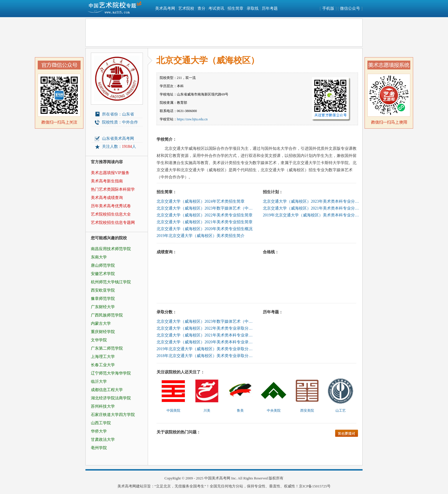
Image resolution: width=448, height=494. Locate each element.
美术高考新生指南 (107, 181)
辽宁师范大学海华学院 (111, 373)
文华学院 (99, 340)
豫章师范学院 (103, 299)
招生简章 (235, 8)
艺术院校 (186, 8)
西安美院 (307, 411)
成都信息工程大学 (107, 390)
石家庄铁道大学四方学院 (113, 415)
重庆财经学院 (103, 332)
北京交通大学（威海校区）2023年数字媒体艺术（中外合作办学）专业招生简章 (205, 208)
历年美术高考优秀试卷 (111, 206)
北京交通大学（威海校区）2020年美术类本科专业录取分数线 (205, 342)
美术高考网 (165, 8)
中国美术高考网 (217, 478)
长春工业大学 (103, 365)
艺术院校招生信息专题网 (113, 223)
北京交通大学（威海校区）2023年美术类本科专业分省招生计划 (311, 201)
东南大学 (99, 257)
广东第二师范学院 (107, 348)
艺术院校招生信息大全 (111, 214)
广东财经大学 (103, 307)
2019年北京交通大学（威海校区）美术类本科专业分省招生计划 (311, 215)
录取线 (253, 8)
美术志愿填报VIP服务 (110, 173)
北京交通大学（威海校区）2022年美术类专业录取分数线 (205, 328)
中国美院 (173, 411)
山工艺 (341, 411)
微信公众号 (350, 8)
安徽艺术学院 (103, 274)
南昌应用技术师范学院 (111, 249)
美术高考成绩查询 (107, 198)
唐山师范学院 (103, 265)
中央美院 (274, 411)
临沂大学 (99, 382)
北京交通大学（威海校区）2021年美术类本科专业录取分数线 (205, 335)
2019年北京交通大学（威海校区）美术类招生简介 (201, 236)
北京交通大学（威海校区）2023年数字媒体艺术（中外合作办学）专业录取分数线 (205, 321)
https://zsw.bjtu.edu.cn (192, 119)
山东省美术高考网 (118, 139)
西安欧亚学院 (103, 290)
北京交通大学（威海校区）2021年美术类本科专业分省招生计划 (311, 208)
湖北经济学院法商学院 (111, 398)
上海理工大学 (103, 357)
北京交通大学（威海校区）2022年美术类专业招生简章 (205, 215)
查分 (201, 8)
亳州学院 (99, 448)
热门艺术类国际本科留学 (113, 189)
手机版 (328, 8)
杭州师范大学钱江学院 (111, 282)
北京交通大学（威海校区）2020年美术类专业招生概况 (205, 229)
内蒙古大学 (101, 323)
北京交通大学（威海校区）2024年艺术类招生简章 (201, 201)
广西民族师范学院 (107, 315)
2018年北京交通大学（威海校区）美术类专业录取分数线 (205, 356)
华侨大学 (99, 431)
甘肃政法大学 (103, 440)
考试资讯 (216, 8)
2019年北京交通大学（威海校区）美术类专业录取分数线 (205, 349)
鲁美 (240, 411)
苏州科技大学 (103, 406)
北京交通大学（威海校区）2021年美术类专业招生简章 (205, 222)
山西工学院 (101, 423)
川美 (207, 411)
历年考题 (270, 8)
